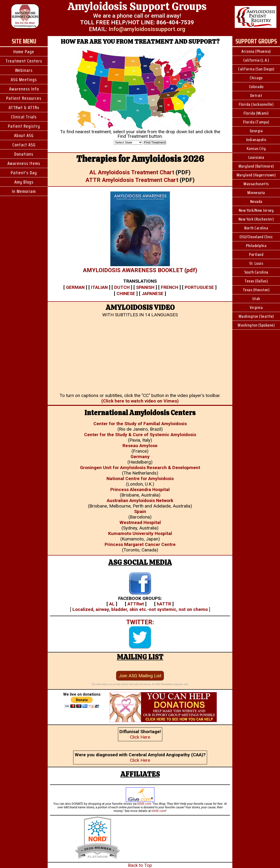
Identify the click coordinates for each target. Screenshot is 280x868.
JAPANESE (153, 294)
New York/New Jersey (256, 210)
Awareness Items (24, 163)
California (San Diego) (256, 69)
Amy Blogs (24, 182)
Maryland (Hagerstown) (256, 175)
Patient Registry (24, 126)
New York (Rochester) (256, 219)
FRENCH (170, 287)
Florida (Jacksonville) (256, 104)
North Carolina (256, 228)
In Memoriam (24, 191)
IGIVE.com (144, 804)
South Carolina (256, 272)
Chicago (256, 78)
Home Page (24, 52)
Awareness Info (24, 89)
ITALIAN (99, 287)
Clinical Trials (24, 117)
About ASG (24, 135)
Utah (256, 299)
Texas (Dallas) (256, 281)
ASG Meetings (24, 79)
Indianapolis (256, 140)
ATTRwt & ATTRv (24, 107)
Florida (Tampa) (256, 122)
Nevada (256, 201)
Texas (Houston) (256, 290)
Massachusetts (256, 184)
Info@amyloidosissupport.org (147, 29)
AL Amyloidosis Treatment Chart (132, 172)
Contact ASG (24, 145)
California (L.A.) (256, 60)
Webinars (24, 70)
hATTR (164, 604)
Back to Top (140, 865)
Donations (24, 154)
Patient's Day (24, 173)
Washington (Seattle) (256, 316)
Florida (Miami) (256, 113)
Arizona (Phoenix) (256, 51)
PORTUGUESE (199, 287)
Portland (256, 254)
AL (112, 604)
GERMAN (75, 287)
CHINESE (126, 294)
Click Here (140, 737)
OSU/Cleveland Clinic (256, 237)
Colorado (256, 87)
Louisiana (256, 157)
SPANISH (145, 287)
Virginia (256, 307)
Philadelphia (256, 246)
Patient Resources (24, 98)
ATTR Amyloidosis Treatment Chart (132, 180)
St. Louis (256, 263)
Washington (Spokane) (256, 325)
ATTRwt (136, 604)
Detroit (256, 95)
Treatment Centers (24, 61)
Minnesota (256, 193)
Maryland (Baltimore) (256, 166)
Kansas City (256, 148)
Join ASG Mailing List (140, 676)
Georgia (256, 131)
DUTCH (122, 287)
